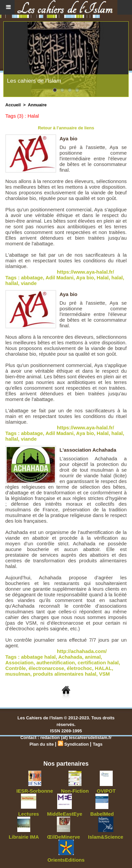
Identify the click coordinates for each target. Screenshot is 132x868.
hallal (12, 283)
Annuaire (37, 105)
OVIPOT (106, 791)
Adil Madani (60, 277)
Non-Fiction (75, 791)
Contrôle (16, 668)
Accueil (13, 105)
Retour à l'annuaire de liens (66, 128)
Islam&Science (106, 837)
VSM (105, 674)
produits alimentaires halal (65, 674)
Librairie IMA (24, 837)
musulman (18, 674)
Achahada (70, 657)
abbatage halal (38, 657)
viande (29, 283)
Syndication (76, 744)
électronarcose (46, 668)
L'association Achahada (88, 450)
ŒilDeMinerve (63, 837)
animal (93, 657)
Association (19, 662)
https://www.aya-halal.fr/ (85, 272)
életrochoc (79, 668)
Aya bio (68, 138)
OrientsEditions (66, 860)
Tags (98, 744)
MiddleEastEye (65, 814)
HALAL (103, 668)
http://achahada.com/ (82, 651)
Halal (103, 277)
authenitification (56, 662)
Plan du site (42, 744)
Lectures (29, 814)
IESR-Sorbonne (35, 791)
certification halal (98, 662)
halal (117, 277)
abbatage (32, 277)
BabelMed (102, 814)
